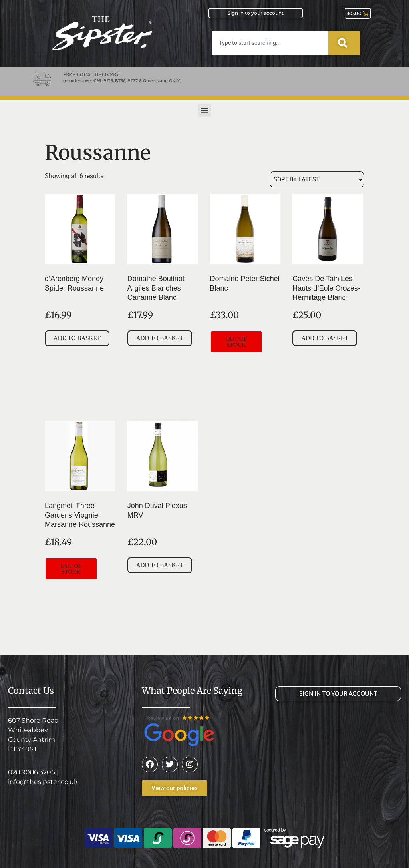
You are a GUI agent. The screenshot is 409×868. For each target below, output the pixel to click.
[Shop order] (317, 179)
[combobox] (270, 43)
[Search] (344, 43)
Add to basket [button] (77, 338)
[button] (205, 110)
